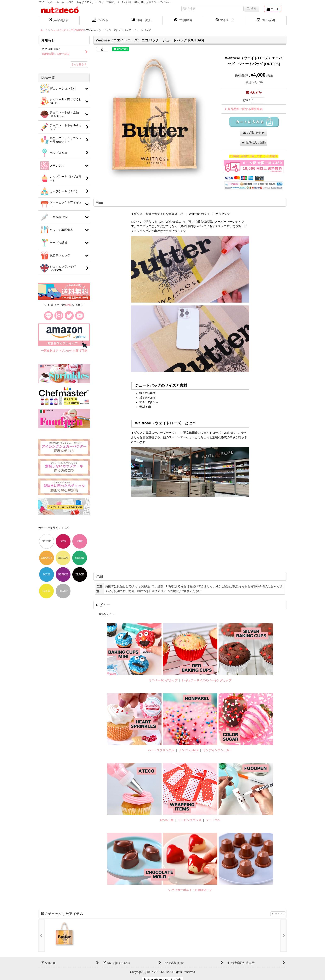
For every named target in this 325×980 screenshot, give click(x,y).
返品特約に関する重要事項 (244, 109)
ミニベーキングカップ (163, 680)
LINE (68, 305)
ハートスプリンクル (161, 750)
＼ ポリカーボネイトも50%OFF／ (190, 890)
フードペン (213, 820)
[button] (142, 21)
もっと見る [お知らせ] (79, 64)
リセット (278, 914)
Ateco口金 (167, 820)
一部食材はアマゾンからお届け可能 (64, 351)
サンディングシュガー (217, 750)
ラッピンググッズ (190, 820)
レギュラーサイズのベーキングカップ (207, 680)
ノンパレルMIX (189, 750)
